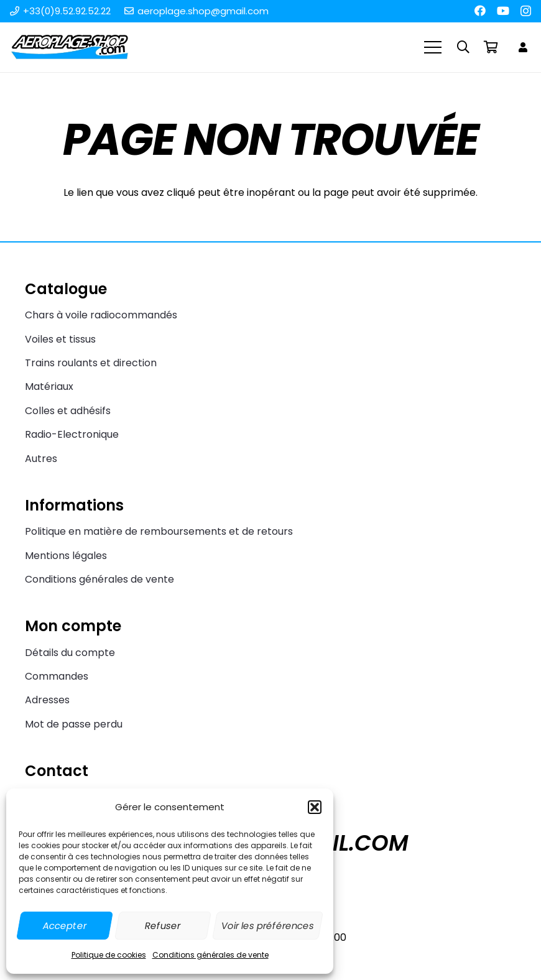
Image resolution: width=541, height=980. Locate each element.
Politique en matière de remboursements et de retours (159, 531)
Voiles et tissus (60, 339)
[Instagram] (526, 11)
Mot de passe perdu (74, 724)
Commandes (57, 676)
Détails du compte (70, 653)
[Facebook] (480, 11)
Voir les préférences (268, 926)
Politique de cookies (109, 955)
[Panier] (491, 47)
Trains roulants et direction (91, 363)
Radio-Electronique (72, 434)
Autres (41, 459)
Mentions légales (66, 556)
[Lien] (525, 47)
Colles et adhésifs (68, 411)
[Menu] (433, 47)
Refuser (163, 926)
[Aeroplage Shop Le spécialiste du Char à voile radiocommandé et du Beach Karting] (69, 47)
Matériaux (49, 386)
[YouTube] (503, 11)
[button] (315, 807)
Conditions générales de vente (210, 955)
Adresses (47, 700)
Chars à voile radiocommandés (101, 315)
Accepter (65, 926)
